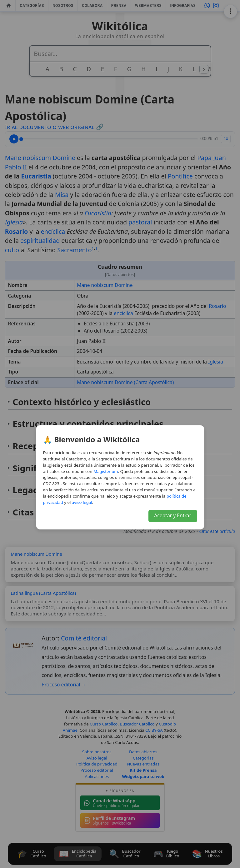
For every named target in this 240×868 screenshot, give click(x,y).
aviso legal (82, 502)
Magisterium (106, 471)
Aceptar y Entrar (173, 515)
